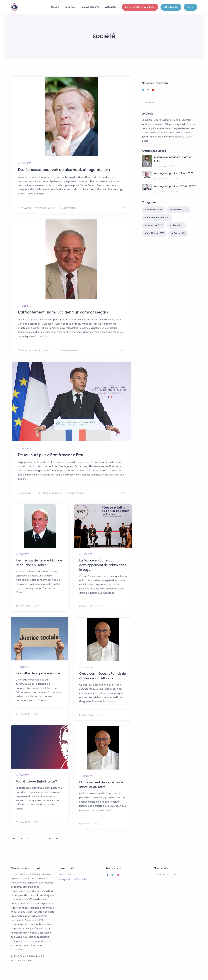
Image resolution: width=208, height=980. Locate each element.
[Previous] (22, 839)
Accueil (55, 7)
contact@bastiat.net (165, 874)
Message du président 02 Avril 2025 (175, 186)
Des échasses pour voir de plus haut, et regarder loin (64, 170)
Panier (190, 7)
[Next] (50, 839)
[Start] (14, 839)
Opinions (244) (154, 210)
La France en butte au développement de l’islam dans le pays (103, 565)
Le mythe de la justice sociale (38, 673)
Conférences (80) (156, 233)
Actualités (111, 7)
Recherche (171, 7)
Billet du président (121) (158, 218)
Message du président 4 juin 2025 (174, 173)
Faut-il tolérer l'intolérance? (36, 781)
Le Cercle (70, 7)
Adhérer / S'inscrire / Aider (140, 7)
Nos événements (90, 7)
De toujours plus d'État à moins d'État (51, 455)
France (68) (179, 233)
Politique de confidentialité (73, 879)
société (27, 163)
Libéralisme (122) (179, 210)
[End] (57, 839)
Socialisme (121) (155, 225)
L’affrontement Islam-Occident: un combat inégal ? (63, 312)
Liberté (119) (177, 225)
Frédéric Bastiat (67, 874)
